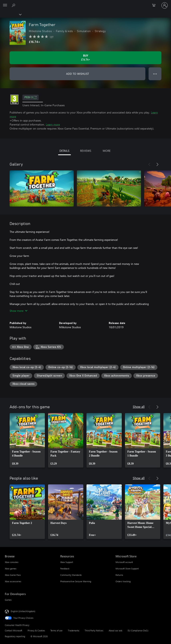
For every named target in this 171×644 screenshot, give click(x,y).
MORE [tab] (107, 151)
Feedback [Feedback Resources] (65, 569)
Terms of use (56, 630)
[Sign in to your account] (165, 5)
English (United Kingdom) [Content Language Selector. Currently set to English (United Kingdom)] (23, 611)
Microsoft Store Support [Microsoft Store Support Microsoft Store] (127, 569)
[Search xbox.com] (14, 5)
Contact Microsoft (14, 630)
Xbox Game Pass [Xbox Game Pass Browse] (13, 575)
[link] (27, 440)
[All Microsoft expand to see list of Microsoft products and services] (5, 5)
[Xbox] (11, 14)
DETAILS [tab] (64, 151)
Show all (139, 407)
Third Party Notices (94, 630)
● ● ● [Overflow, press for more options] (155, 74)
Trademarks (74, 630)
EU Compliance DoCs (138, 630)
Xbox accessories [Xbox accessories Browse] (13, 581)
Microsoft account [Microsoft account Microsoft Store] (124, 562)
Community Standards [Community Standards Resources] (71, 575)
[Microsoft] (85, 3)
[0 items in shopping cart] (155, 5)
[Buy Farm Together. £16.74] (85, 58)
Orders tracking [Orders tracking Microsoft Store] (123, 581)
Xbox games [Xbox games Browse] (11, 569)
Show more (19, 311)
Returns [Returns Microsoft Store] (119, 575)
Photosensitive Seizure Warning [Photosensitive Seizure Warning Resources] (76, 581)
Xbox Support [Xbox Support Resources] (67, 562)
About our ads (116, 630)
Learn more (53, 124)
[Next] (157, 164)
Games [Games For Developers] (8, 600)
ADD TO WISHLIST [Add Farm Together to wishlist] (77, 74)
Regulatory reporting (15, 636)
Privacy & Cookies (36, 630)
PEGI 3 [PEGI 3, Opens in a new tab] (31, 97)
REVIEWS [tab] (86, 151)
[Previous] (149, 164)
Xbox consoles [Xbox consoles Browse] (12, 562)
